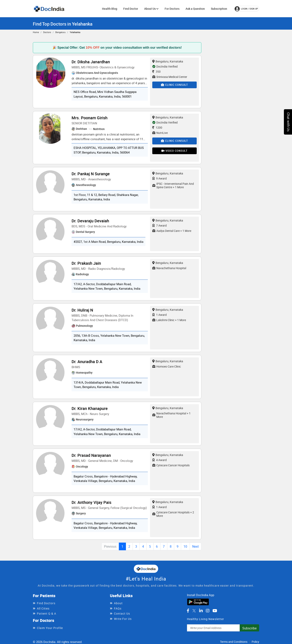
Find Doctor (131, 9)
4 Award (159, 460)
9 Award (159, 178)
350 (156, 71)
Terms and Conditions (234, 642)
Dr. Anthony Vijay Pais (91, 502)
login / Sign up (246, 9)
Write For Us (123, 619)
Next (195, 546)
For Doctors (172, 9)
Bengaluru (60, 32)
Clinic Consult (174, 85)
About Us (151, 9)
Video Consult (174, 151)
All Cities (43, 608)
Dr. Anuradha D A (87, 362)
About (118, 603)
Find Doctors (46, 603)
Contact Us (122, 613)
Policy (255, 642)
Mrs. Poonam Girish (90, 118)
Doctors (47, 32)
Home (36, 32)
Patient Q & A (47, 613)
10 (185, 546)
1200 (157, 127)
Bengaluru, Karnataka (168, 61)
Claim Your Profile (50, 628)
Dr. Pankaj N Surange (91, 174)
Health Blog (110, 9)
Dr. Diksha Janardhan (91, 62)
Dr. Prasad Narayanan (91, 455)
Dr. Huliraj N (82, 310)
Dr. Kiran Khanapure (90, 408)
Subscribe (249, 628)
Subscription (219, 9)
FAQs (118, 608)
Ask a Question (195, 9)
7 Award (159, 225)
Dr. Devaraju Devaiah (90, 221)
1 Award (159, 315)
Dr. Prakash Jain (86, 263)
